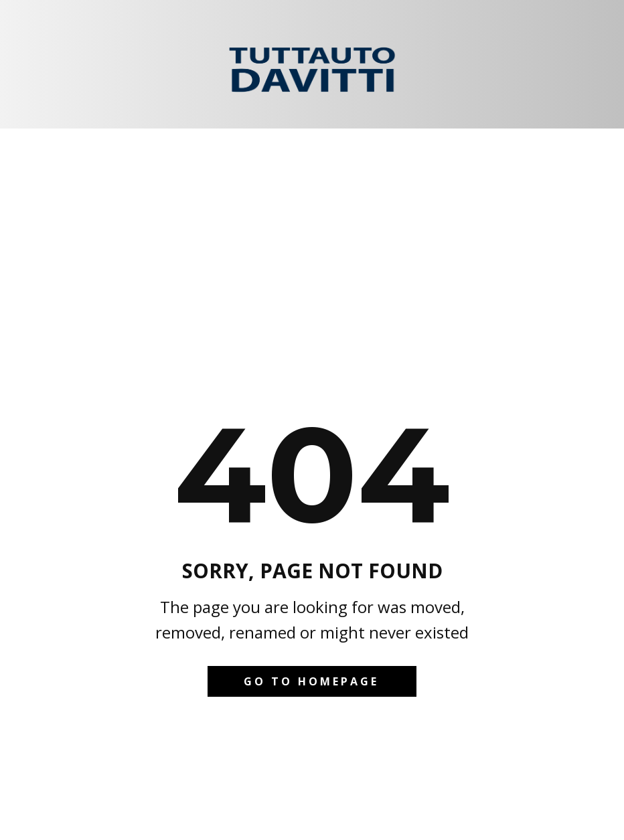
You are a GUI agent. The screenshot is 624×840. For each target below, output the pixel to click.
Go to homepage (311, 681)
